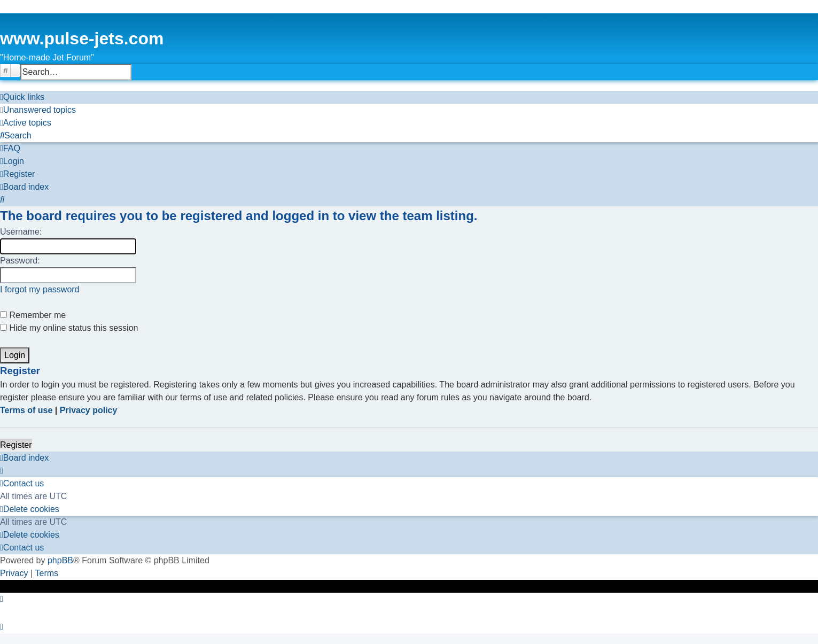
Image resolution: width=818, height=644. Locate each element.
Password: (20, 261)
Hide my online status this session (69, 328)
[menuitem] (38, 110)
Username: (21, 232)
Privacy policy (89, 410)
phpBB (60, 560)
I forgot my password (40, 289)
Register (16, 445)
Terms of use (26, 410)
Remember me (33, 315)
